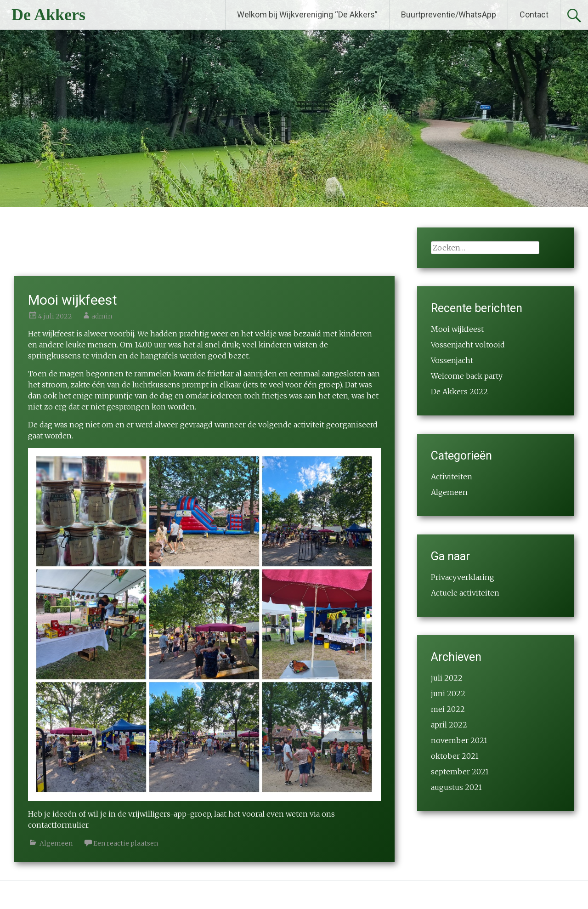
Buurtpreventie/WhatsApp (449, 14)
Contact (534, 14)
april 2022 (449, 725)
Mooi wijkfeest (73, 300)
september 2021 (460, 772)
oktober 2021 (455, 756)
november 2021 (459, 740)
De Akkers (48, 15)
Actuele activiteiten (465, 593)
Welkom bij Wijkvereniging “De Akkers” (307, 14)
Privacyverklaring (463, 577)
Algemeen (56, 843)
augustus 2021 (456, 787)
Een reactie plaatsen (126, 843)
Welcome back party (467, 376)
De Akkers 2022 (459, 392)
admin (102, 316)
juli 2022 (447, 678)
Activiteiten (452, 477)
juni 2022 (448, 693)
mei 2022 (448, 709)
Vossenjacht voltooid (468, 345)
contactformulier (58, 825)
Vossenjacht (452, 360)
